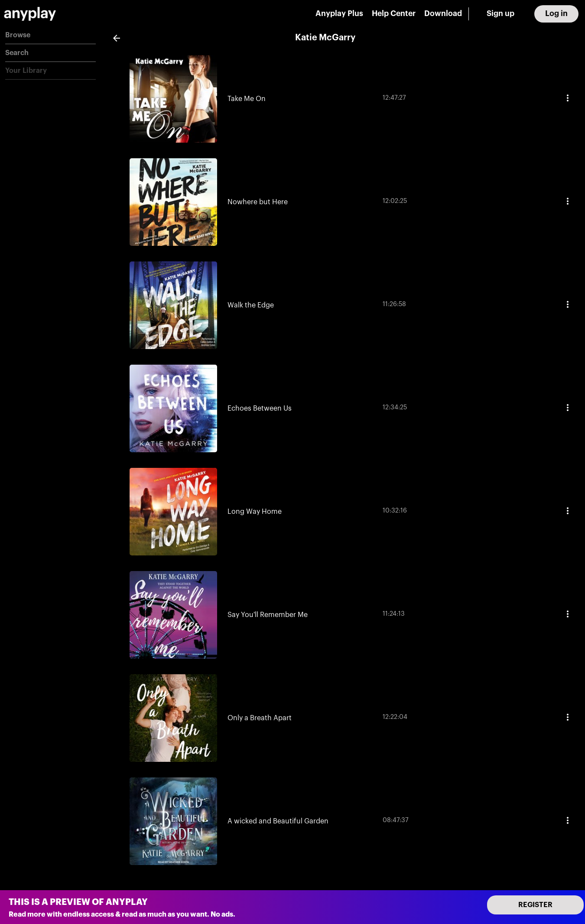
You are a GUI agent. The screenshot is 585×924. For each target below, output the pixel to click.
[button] (50, 35)
